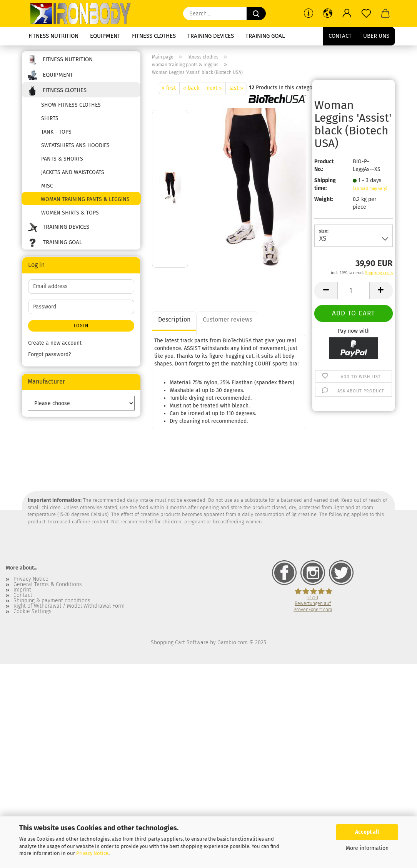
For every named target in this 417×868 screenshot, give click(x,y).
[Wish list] (366, 13)
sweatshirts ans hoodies (75, 145)
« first (169, 88)
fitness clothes (154, 36)
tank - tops (56, 132)
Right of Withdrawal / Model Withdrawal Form (69, 606)
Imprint (22, 590)
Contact (340, 36)
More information (367, 848)
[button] (328, 13)
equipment (105, 36)
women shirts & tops (70, 213)
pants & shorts (62, 159)
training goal (265, 36)
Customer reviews (227, 319)
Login (81, 326)
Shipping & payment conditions (52, 601)
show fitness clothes (71, 105)
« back (191, 88)
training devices (211, 36)
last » (236, 88)
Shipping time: (325, 184)
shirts (50, 118)
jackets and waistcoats (73, 172)
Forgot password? (49, 354)
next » (214, 88)
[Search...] (256, 13)
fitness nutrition (53, 36)
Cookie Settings (33, 612)
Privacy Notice (92, 853)
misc (47, 186)
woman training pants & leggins (85, 199)
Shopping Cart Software (180, 643)
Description (174, 319)
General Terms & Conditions (48, 585)
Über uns (376, 36)
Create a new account (55, 343)
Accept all (367, 832)
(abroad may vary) (370, 189)
